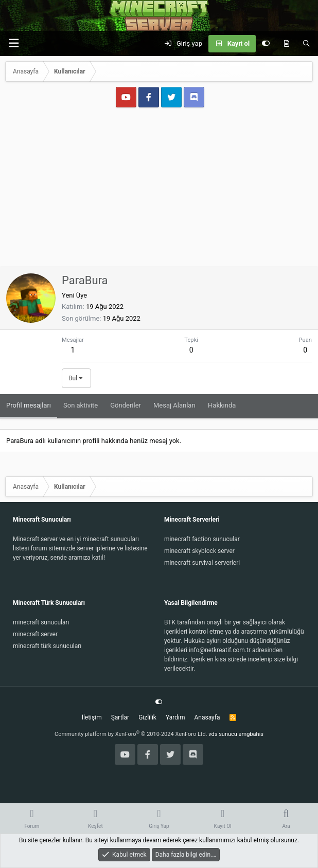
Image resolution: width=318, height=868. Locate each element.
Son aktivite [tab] (81, 405)
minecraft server (35, 634)
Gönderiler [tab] (126, 405)
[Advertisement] (159, 190)
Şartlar (120, 717)
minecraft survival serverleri (202, 563)
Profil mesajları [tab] (29, 405)
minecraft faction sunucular (202, 539)
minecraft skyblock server (199, 551)
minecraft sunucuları (41, 622)
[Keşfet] (286, 44)
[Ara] (306, 44)
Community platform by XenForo (131, 734)
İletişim (92, 717)
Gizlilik (147, 717)
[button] (13, 43)
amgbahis (251, 734)
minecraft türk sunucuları (47, 646)
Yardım (175, 717)
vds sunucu (223, 734)
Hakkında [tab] (222, 405)
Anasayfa (207, 717)
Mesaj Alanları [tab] (174, 405)
